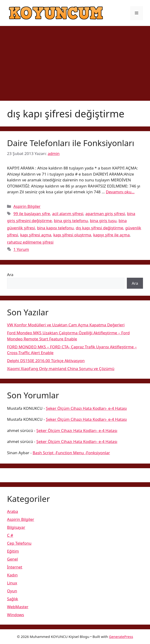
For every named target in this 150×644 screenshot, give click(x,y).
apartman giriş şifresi (105, 214)
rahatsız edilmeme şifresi (30, 242)
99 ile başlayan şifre (32, 214)
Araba (13, 511)
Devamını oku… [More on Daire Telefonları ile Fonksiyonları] (120, 192)
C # (10, 535)
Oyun (12, 591)
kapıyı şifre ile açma (111, 235)
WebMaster (18, 607)
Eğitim (13, 551)
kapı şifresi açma (36, 235)
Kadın (12, 575)
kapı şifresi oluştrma (72, 235)
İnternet (15, 567)
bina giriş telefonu (71, 221)
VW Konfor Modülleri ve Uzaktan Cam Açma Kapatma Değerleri (66, 325)
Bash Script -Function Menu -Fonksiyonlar (71, 453)
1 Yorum (21, 249)
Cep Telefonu (19, 543)
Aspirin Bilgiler (27, 206)
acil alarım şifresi (68, 214)
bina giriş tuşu (103, 221)
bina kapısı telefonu (55, 228)
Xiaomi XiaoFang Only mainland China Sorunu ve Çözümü (61, 369)
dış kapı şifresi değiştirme (100, 228)
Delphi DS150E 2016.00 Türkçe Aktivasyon (46, 361)
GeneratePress (121, 637)
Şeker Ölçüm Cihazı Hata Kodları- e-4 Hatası (86, 408)
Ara (10, 275)
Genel (12, 559)
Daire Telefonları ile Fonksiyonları (71, 143)
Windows (16, 615)
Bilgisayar (16, 527)
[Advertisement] (75, 61)
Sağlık (13, 599)
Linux (12, 583)
